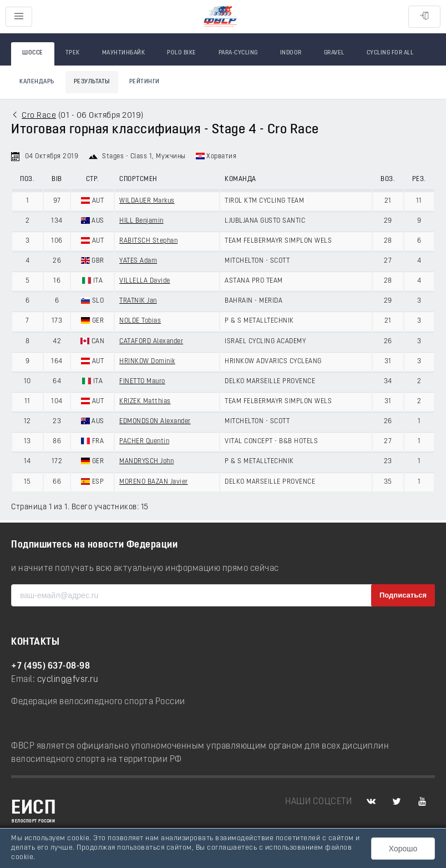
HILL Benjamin (141, 221)
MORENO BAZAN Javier (154, 482)
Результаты (92, 82)
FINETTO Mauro (142, 382)
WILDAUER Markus (147, 201)
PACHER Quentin (144, 441)
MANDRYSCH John (146, 461)
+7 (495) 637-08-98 (50, 666)
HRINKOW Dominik (147, 362)
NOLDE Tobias (140, 321)
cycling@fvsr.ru (68, 680)
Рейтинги (145, 82)
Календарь (37, 82)
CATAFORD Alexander (151, 342)
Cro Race (39, 116)
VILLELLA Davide (145, 281)
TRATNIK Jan (138, 301)
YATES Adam (138, 261)
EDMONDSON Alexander (155, 422)
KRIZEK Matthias (145, 402)
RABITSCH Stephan (148, 241)
